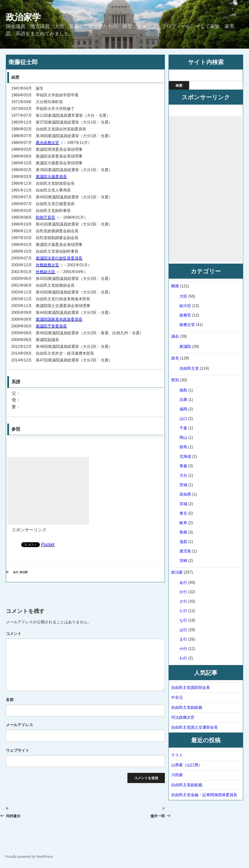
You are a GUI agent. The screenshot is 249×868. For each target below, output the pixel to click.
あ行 (16, 572)
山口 (183, 419)
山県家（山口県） (187, 765)
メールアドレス (19, 725)
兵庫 (183, 400)
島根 (183, 532)
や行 (183, 649)
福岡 (183, 409)
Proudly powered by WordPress (29, 857)
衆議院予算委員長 (51, 326)
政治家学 (23, 17)
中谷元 (177, 697)
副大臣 (185, 306)
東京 (183, 513)
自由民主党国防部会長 (191, 688)
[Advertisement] (48, 491)
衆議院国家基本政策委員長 (59, 319)
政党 (175, 358)
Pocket (48, 544)
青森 (183, 466)
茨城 (183, 485)
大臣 (183, 296)
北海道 (185, 456)
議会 (175, 336)
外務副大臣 (45, 272)
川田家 (177, 775)
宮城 (183, 504)
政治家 (24, 572)
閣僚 (175, 286)
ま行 (183, 639)
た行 (183, 611)
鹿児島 (185, 551)
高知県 (185, 494)
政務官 (185, 315)
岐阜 (183, 523)
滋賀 (183, 542)
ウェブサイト (18, 750)
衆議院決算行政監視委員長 (59, 258)
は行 (183, 630)
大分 (183, 475)
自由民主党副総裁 (187, 707)
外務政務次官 (47, 265)
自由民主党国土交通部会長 (195, 727)
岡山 (183, 438)
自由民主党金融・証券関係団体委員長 (204, 795)
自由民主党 (189, 368)
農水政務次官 (47, 143)
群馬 (183, 447)
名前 (10, 700)
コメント (14, 634)
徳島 (183, 390)
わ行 (183, 658)
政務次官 (187, 325)
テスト (177, 755)
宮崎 (183, 561)
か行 (183, 592)
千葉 (183, 428)
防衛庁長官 (45, 217)
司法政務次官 (183, 717)
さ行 (183, 601)
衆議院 (185, 346)
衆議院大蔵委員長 (51, 177)
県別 (175, 380)
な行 (183, 620)
